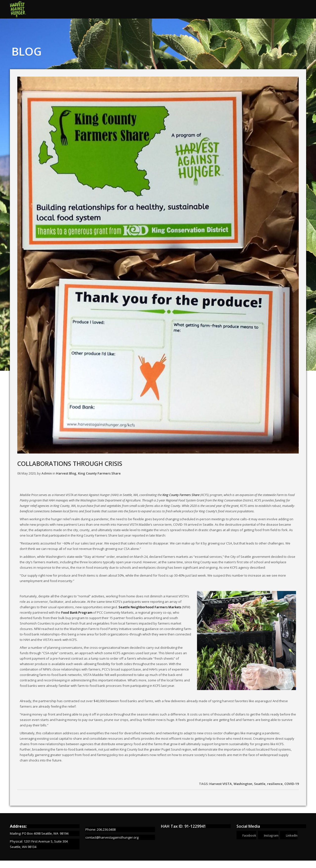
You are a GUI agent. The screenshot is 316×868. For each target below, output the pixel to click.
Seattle (260, 784)
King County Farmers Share (99, 473)
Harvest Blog (66, 473)
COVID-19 (292, 784)
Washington (243, 784)
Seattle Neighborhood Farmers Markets (150, 607)
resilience (275, 784)
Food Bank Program (77, 612)
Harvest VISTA (221, 784)
